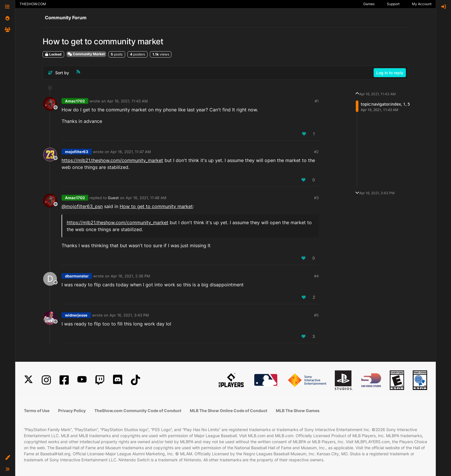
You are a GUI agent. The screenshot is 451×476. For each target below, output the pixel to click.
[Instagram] (46, 380)
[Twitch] (100, 380)
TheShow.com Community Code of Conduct (138, 411)
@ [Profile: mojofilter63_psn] (82, 206)
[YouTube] (82, 380)
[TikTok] (135, 380)
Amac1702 (75, 101)
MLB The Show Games (298, 411)
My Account (422, 4)
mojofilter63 (77, 152)
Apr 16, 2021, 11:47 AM (131, 152)
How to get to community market (156, 206)
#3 (316, 198)
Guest (113, 198)
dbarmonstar (77, 276)
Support (393, 4)
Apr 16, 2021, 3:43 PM (129, 315)
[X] (28, 380)
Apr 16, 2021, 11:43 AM (127, 101)
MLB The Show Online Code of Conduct (229, 411)
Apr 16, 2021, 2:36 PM (130, 276)
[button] (7, 458)
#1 (317, 101)
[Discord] (118, 380)
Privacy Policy (72, 411)
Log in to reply (390, 73)
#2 (316, 152)
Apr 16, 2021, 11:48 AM (146, 198)
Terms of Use (37, 411)
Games (369, 4)
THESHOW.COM (33, 4)
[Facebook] (64, 380)
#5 (316, 315)
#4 (316, 276)
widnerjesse (76, 315)
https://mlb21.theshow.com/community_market (112, 160)
